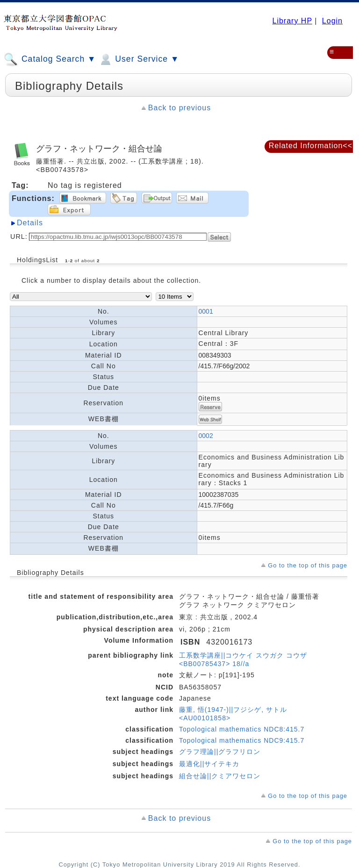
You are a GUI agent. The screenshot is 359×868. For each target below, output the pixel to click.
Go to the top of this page (308, 565)
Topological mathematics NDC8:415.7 (242, 729)
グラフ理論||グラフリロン (220, 752)
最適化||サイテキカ (209, 764)
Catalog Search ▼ (50, 59)
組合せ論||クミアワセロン (220, 776)
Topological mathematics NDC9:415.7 (242, 740)
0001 (206, 311)
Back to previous (179, 108)
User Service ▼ (139, 59)
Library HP (292, 21)
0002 (206, 436)
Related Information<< (311, 146)
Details (30, 223)
